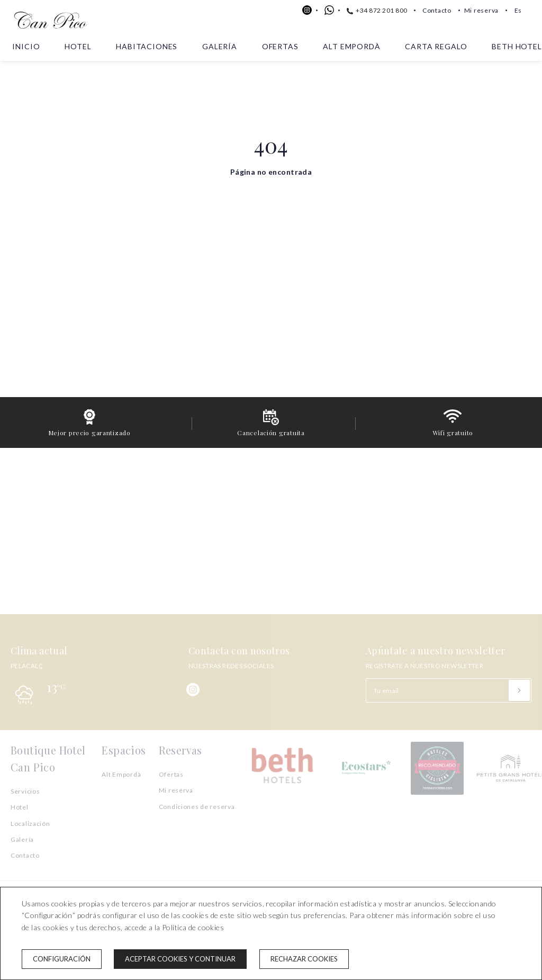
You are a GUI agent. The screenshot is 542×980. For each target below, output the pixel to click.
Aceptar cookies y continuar (180, 959)
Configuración (62, 959)
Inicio (26, 46)
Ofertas (280, 46)
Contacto (437, 10)
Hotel (78, 46)
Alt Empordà (351, 46)
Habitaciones (147, 46)
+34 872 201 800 (377, 10)
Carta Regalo (436, 46)
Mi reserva (481, 10)
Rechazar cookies (304, 959)
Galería (220, 46)
